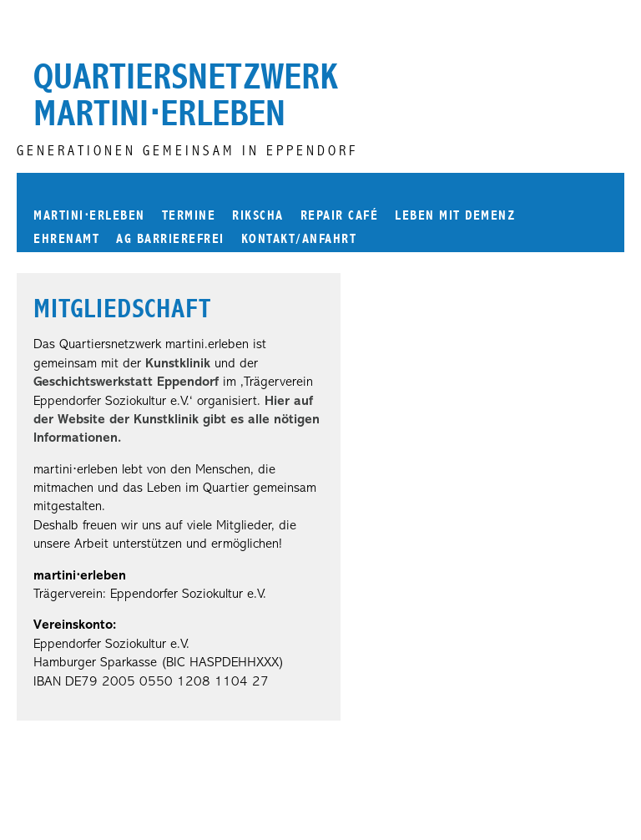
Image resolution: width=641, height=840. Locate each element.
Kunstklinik (178, 364)
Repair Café (340, 215)
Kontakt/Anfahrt (299, 238)
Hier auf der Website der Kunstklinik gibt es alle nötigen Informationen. (177, 420)
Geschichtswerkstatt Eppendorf (126, 382)
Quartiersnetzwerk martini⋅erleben (186, 95)
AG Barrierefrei (170, 238)
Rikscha (258, 215)
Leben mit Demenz (455, 215)
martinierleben (89, 215)
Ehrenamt (66, 238)
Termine (189, 215)
